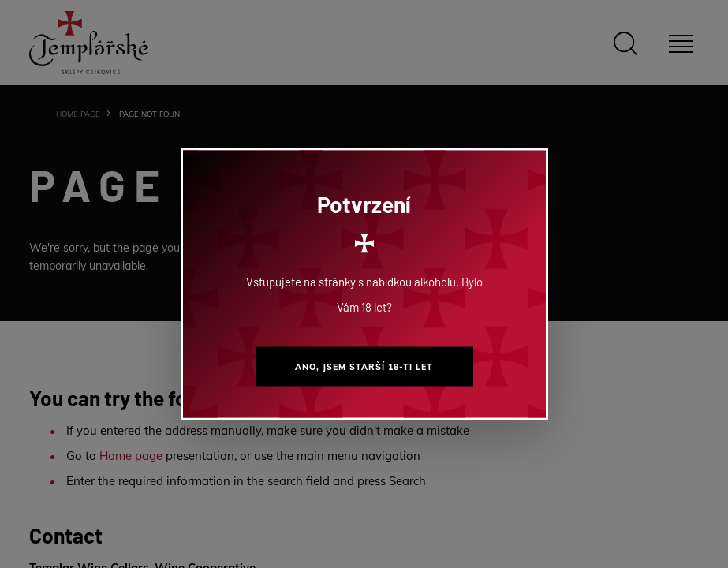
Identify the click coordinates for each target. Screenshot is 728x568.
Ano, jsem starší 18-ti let (364, 367)
